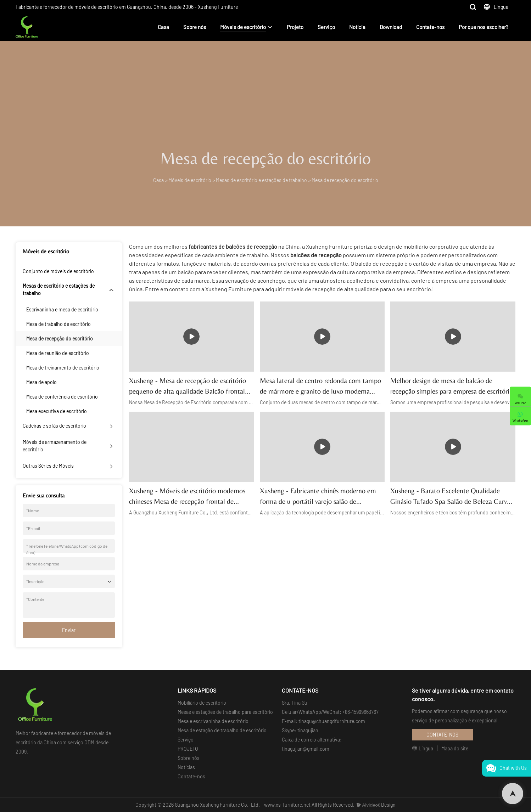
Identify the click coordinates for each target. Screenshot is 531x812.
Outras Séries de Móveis (48, 466)
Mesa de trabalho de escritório (58, 324)
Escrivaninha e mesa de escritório (62, 309)
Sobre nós (195, 27)
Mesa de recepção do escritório (345, 180)
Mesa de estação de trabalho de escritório (222, 730)
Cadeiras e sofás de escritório (54, 426)
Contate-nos (430, 27)
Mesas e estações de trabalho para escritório (225, 712)
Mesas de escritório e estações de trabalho (261, 180)
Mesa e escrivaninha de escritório (213, 721)
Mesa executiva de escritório (57, 411)
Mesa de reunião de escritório (58, 353)
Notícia (357, 27)
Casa (163, 27)
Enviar (69, 630)
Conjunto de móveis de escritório (58, 271)
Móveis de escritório (243, 27)
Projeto (295, 27)
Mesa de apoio (41, 382)
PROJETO (188, 749)
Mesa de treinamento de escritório (63, 368)
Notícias (186, 767)
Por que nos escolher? (484, 27)
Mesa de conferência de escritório (62, 397)
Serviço (326, 27)
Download (391, 27)
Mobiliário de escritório (202, 703)
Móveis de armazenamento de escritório (55, 446)
